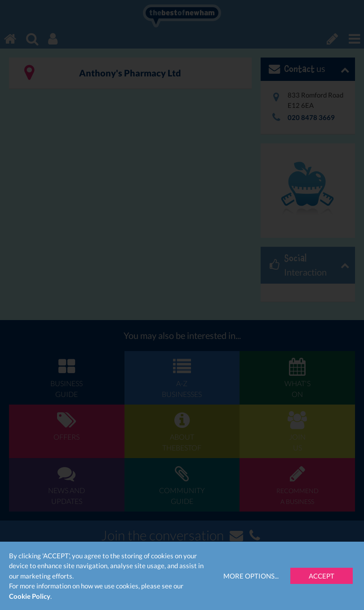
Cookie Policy (30, 596)
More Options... (251, 576)
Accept (322, 576)
